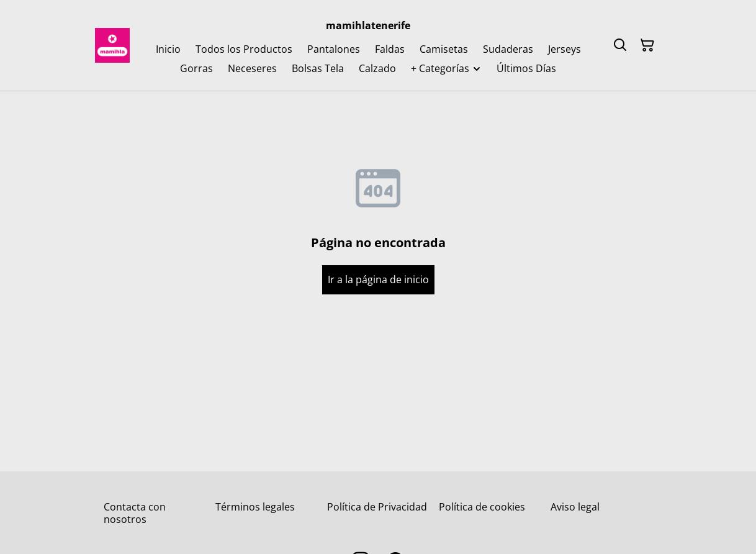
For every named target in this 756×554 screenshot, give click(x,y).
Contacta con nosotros (135, 513)
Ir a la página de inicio (378, 279)
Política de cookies (482, 507)
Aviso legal (575, 507)
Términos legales (255, 507)
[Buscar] (620, 45)
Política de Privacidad (377, 507)
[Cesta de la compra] (647, 45)
